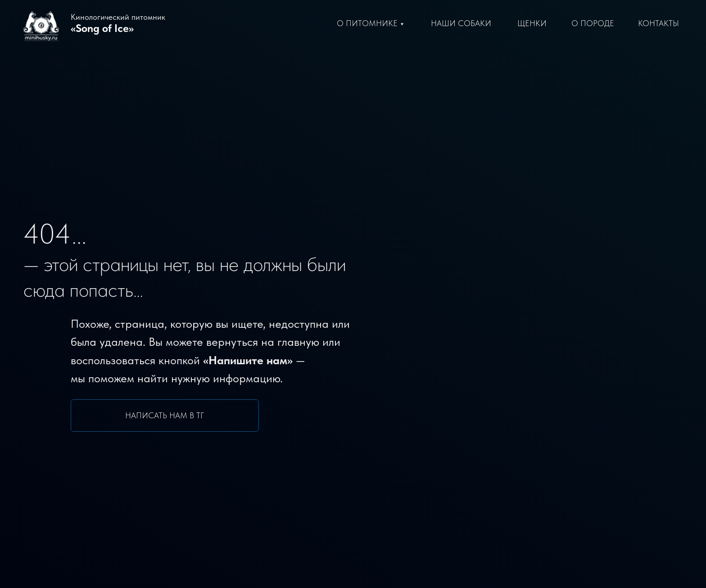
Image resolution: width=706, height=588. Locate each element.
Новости (435, 527)
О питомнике (367, 23)
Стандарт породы (454, 496)
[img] (430, 394)
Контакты (658, 23)
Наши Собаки (461, 23)
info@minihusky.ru (604, 450)
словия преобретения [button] (464, 481)
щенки (532, 23)
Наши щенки (444, 466)
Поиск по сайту (94, 472)
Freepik (675, 571)
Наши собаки (445, 450)
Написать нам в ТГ (165, 298)
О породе (593, 23)
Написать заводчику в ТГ (94, 434)
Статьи (432, 512)
